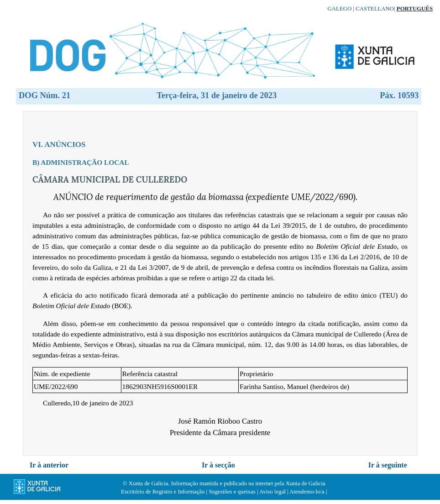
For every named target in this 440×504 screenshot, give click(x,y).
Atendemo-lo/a (307, 492)
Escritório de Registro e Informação (163, 492)
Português (415, 9)
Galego (340, 9)
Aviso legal (272, 492)
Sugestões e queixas (232, 492)
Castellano (375, 9)
